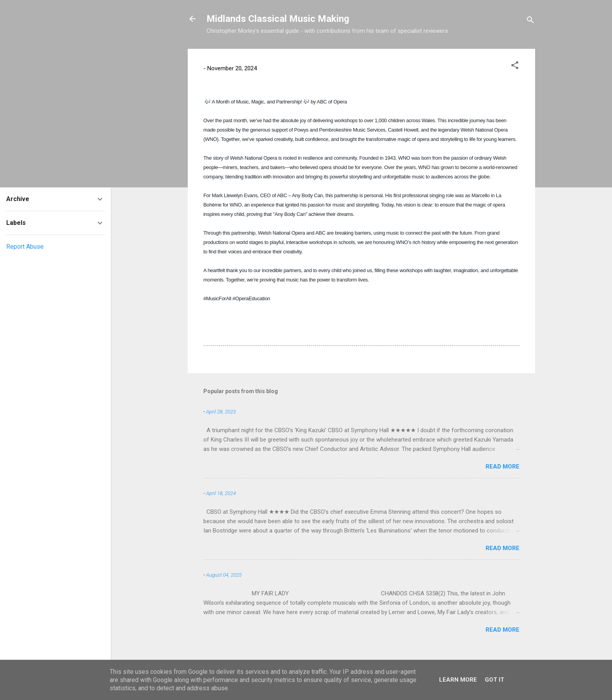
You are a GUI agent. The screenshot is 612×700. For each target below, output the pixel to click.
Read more (503, 467)
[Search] (530, 21)
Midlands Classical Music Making (278, 19)
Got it (495, 680)
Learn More (458, 680)
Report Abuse (25, 247)
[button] (515, 67)
